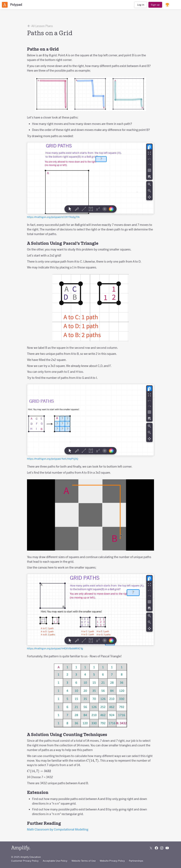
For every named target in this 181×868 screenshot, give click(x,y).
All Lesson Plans (40, 26)
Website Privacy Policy (112, 861)
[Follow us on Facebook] (156, 848)
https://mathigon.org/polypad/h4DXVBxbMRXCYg (55, 648)
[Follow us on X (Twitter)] (151, 848)
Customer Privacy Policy (25, 861)
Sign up (155, 5)
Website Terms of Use (84, 861)
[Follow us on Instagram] (162, 848)
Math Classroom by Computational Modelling (58, 829)
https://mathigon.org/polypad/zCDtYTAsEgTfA (53, 217)
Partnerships (136, 861)
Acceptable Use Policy (55, 861)
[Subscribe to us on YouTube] (167, 848)
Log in (141, 5)
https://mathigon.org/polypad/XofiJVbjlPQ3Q (53, 459)
